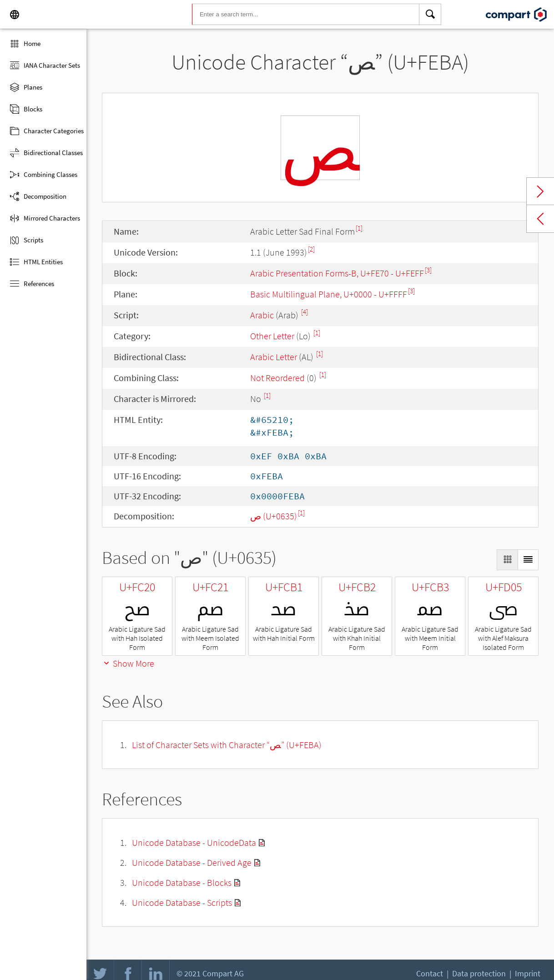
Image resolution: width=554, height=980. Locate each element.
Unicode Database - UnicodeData (194, 842)
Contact (430, 973)
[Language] (15, 15)
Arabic (262, 315)
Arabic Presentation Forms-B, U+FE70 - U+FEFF (337, 273)
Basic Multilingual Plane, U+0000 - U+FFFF (329, 294)
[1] (359, 228)
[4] (305, 312)
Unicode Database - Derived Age (192, 862)
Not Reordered (277, 378)
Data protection (479, 973)
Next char (540, 191)
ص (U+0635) (274, 516)
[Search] (430, 15)
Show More (128, 663)
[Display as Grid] (507, 560)
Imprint (528, 973)
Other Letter (272, 336)
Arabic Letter (274, 357)
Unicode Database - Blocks (182, 882)
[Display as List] (528, 560)
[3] (428, 270)
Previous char (540, 219)
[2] (311, 249)
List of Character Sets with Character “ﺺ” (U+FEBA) (227, 745)
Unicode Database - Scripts (182, 902)
